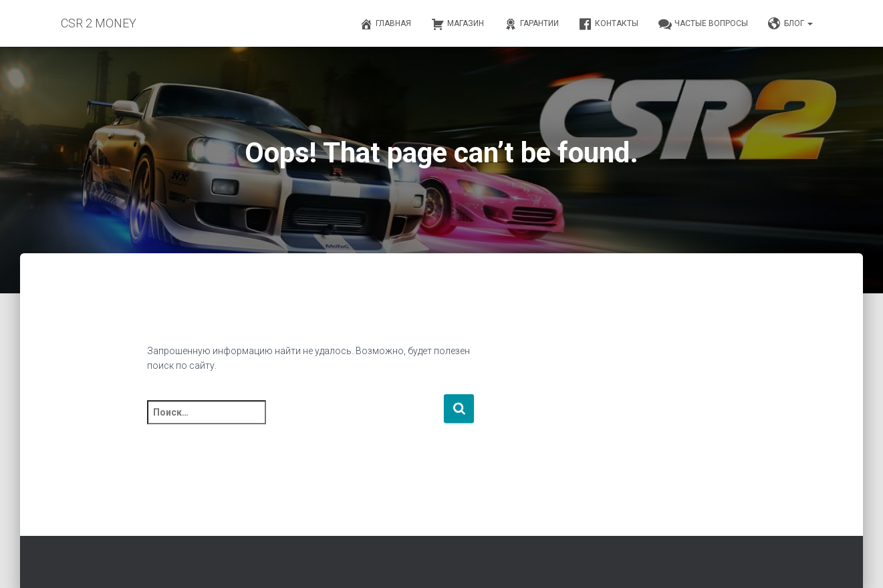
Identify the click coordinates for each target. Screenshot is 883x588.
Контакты (609, 24)
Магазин (458, 24)
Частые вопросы (703, 24)
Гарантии (531, 24)
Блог (790, 24)
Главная (385, 24)
